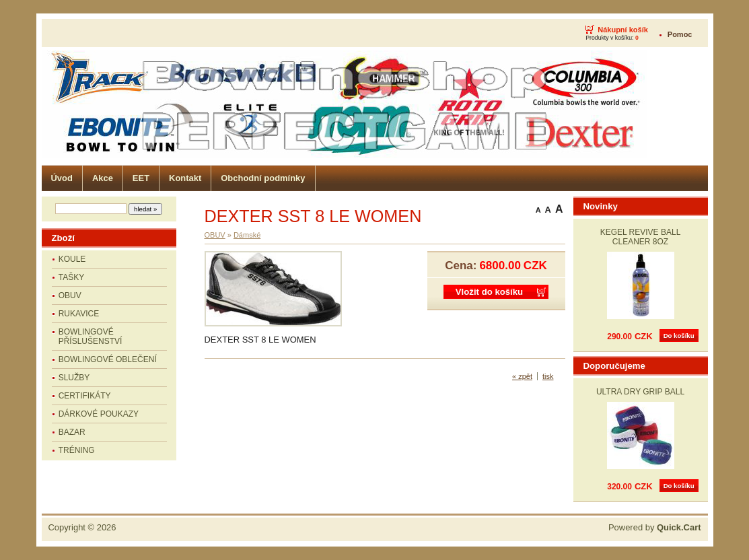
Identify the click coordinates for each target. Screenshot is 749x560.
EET (141, 178)
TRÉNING (77, 450)
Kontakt (185, 178)
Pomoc (680, 34)
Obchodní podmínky (263, 178)
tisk (548, 376)
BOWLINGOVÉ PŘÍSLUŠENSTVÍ (91, 337)
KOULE (72, 259)
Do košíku (679, 336)
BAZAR (72, 432)
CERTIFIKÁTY (85, 396)
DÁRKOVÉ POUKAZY (99, 414)
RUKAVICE (79, 314)
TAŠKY (71, 277)
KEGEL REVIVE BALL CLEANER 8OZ (641, 237)
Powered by (655, 527)
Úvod (62, 178)
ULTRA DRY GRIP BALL (640, 392)
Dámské (247, 235)
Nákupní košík (623, 30)
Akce (103, 178)
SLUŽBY (74, 378)
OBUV (70, 295)
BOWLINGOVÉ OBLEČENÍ (108, 359)
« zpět (522, 376)
